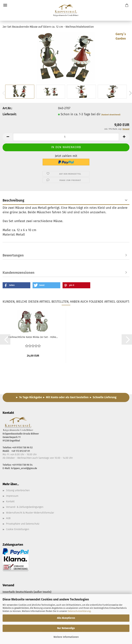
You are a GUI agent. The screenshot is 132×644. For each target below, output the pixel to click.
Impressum (12, 496)
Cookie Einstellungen (18, 529)
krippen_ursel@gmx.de (24, 468)
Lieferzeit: (10, 114)
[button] (8, 137)
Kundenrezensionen (19, 273)
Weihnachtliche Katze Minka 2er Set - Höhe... (33, 337)
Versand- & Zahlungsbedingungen (25, 507)
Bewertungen (13, 255)
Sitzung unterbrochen (18, 490)
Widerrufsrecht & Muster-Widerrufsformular (30, 513)
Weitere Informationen (66, 637)
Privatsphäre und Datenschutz (23, 524)
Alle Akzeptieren (66, 618)
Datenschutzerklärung (79, 611)
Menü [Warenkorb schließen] (5, 5)
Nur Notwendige (66, 628)
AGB (8, 518)
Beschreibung (13, 200)
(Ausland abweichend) (111, 115)
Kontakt (10, 501)
